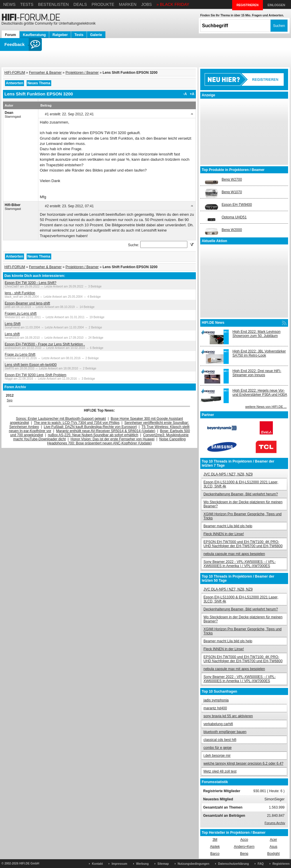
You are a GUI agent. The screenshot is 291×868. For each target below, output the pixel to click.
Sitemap (163, 864)
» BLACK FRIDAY (173, 4)
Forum (10, 35)
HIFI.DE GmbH (29, 863)
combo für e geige (218, 748)
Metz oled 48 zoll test (220, 771)
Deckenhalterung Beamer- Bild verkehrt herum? (241, 494)
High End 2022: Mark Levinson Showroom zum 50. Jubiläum (256, 334)
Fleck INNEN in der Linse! (224, 534)
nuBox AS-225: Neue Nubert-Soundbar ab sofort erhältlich (93, 435)
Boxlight (274, 854)
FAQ (261, 864)
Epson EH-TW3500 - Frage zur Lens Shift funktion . (45, 344)
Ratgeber (60, 35)
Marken (128, 4)
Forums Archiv (275, 823)
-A (185, 94)
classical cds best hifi (220, 740)
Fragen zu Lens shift (21, 314)
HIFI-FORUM (15, 73)
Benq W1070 (232, 192)
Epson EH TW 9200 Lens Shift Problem (36, 375)
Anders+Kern (244, 847)
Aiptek (215, 847)
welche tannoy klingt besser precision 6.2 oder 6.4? (243, 763)
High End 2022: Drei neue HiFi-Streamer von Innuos (257, 373)
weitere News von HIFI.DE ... (266, 407)
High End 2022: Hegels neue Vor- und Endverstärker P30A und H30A (260, 393)
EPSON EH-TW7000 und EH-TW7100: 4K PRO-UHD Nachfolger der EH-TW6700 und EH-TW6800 (243, 544)
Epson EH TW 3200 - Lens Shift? (31, 283)
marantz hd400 (215, 708)
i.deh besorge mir (217, 756)
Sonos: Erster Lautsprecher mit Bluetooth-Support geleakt (61, 419)
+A (192, 94)
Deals (80, 4)
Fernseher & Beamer (45, 73)
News (9, 4)
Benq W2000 (232, 230)
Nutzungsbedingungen (194, 864)
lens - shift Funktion (20, 293)
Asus (274, 847)
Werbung (142, 864)
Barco (215, 854)
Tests (27, 4)
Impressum (119, 864)
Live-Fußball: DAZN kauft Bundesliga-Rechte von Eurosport (90, 427)
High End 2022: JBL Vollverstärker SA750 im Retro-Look (259, 353)
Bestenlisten (53, 4)
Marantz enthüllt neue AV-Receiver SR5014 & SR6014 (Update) (106, 431)
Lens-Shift (13, 324)
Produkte (103, 4)
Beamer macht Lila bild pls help (228, 526)
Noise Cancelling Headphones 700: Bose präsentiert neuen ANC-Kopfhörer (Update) (116, 441)
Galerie (96, 35)
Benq (244, 854)
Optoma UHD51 (234, 217)
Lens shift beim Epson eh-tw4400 (31, 365)
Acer (274, 840)
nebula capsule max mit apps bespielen (234, 554)
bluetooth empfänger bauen (225, 732)
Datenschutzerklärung (233, 864)
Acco (244, 840)
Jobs (147, 4)
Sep (10, 400)
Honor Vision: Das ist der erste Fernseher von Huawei (113, 439)
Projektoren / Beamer (82, 73)
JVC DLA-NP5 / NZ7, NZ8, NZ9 (228, 474)
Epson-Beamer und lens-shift (27, 303)
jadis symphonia (216, 700)
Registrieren (281, 864)
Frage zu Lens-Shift (20, 355)
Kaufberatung (34, 35)
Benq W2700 (232, 179)
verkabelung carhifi (218, 724)
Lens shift (12, 334)
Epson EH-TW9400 (237, 205)
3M (215, 840)
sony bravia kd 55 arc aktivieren (228, 716)
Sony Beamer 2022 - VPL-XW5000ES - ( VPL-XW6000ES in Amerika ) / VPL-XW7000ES (240, 564)
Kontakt (97, 864)
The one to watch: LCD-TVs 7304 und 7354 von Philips (77, 423)
